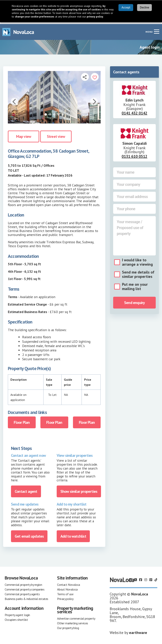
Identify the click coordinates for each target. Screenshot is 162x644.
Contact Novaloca (69, 583)
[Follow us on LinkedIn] (130, 578)
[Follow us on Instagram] (146, 578)
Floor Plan (22, 421)
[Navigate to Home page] (18, 30)
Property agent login (17, 613)
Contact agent (26, 490)
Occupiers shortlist (16, 618)
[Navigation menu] (157, 30)
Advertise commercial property (76, 617)
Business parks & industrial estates (26, 597)
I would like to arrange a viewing (137, 260)
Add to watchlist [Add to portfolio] (73, 534)
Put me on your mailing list (135, 285)
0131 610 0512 (134, 155)
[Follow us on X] (136, 578)
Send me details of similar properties (138, 273)
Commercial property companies (25, 588)
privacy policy (95, 17)
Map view (24, 135)
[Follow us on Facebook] (141, 578)
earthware (138, 631)
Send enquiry (134, 301)
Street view (56, 135)
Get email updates (29, 534)
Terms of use (65, 592)
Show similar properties (79, 490)
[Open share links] (85, 75)
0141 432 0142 (134, 111)
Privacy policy (65, 597)
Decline (144, 8)
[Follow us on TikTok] (156, 578)
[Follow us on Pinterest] (151, 578)
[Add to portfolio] (95, 75)
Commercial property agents (22, 592)
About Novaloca (67, 588)
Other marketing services (72, 621)
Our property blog (68, 626)
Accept (126, 8)
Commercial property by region (23, 583)
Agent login (150, 45)
